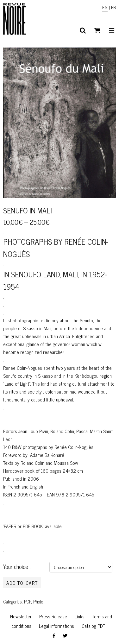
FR (113, 7)
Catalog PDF (93, 626)
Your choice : (17, 566)
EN (105, 7)
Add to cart (22, 583)
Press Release (53, 616)
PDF (28, 602)
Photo (38, 602)
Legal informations (56, 626)
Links (80, 616)
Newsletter (21, 616)
